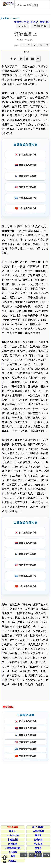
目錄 (39, 855)
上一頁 (24, 855)
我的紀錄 (41, 26)
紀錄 (24, 26)
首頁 (32, 855)
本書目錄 (45, 22)
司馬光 (34, 22)
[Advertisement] (26, 791)
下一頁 (47, 855)
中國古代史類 (22, 22)
